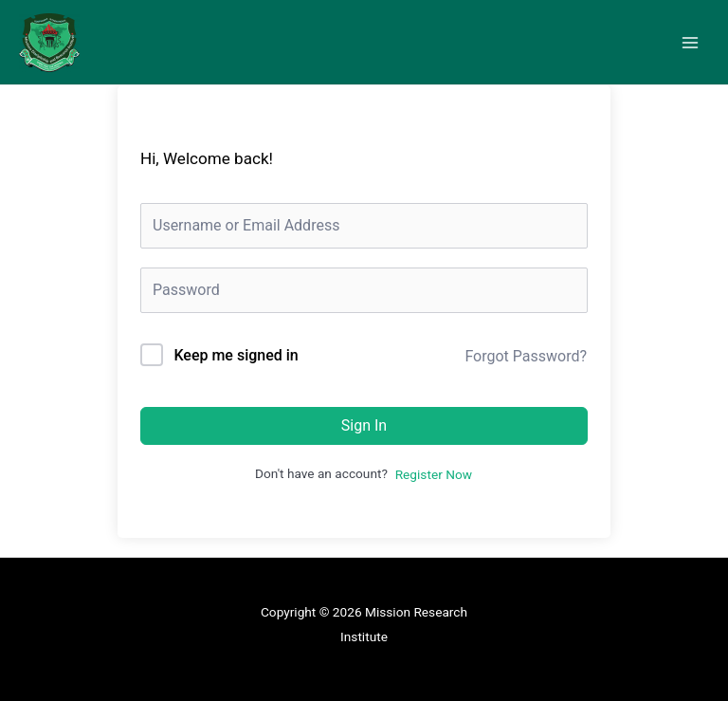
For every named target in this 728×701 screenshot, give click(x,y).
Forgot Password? (526, 356)
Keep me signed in (236, 355)
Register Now (434, 474)
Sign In (364, 425)
